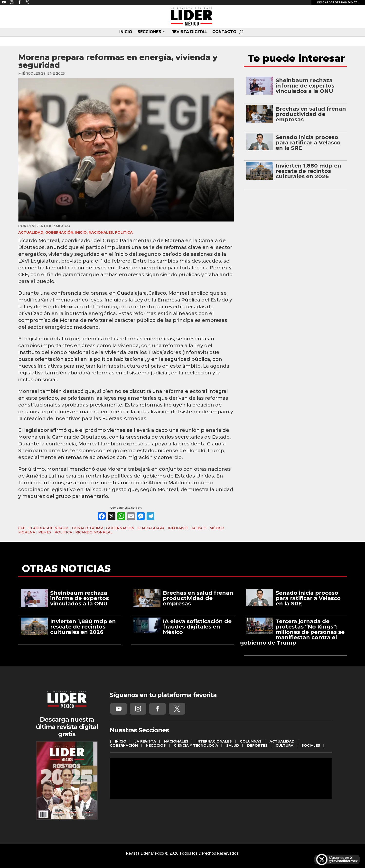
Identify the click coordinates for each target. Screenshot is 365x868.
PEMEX (45, 532)
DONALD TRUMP (87, 528)
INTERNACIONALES (214, 741)
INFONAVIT (178, 528)
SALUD (233, 745)
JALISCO (199, 528)
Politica (124, 232)
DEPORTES (257, 745)
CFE (22, 528)
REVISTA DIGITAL (189, 32)
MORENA (27, 532)
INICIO (126, 32)
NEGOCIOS (156, 745)
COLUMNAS (251, 741)
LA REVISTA (145, 741)
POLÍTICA (63, 532)
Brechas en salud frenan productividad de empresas (311, 114)
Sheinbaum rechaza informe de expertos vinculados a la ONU (305, 86)
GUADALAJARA (151, 528)
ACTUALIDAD (31, 232)
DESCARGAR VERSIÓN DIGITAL (338, 2)
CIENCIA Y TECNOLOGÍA (196, 745)
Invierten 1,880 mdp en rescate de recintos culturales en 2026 (309, 171)
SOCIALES (311, 745)
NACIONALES (101, 232)
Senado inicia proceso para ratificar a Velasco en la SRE (308, 143)
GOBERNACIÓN (59, 232)
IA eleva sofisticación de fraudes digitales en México (197, 627)
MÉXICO (217, 528)
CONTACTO (224, 32)
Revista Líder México (49, 226)
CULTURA (285, 745)
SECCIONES (149, 32)
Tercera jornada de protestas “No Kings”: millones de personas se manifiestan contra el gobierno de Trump (292, 632)
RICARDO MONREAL (94, 532)
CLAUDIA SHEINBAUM (49, 528)
